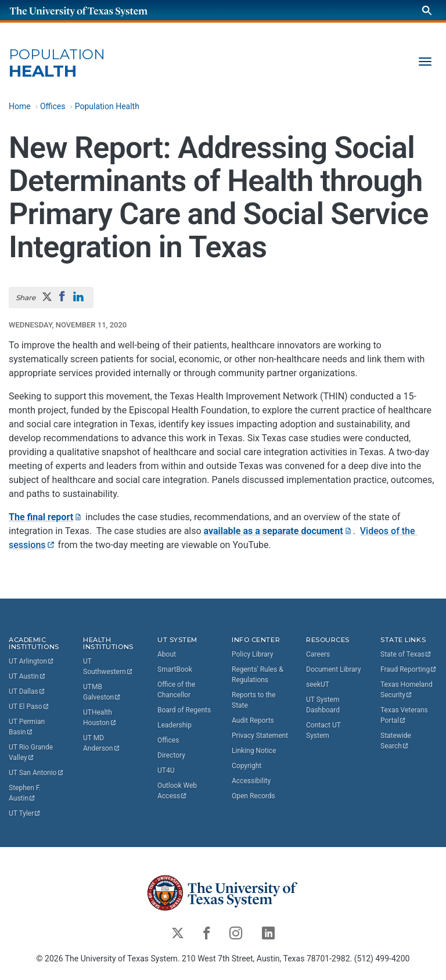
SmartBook (175, 669)
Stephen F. (26, 793)
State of (406, 654)
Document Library (333, 669)
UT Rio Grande (32, 752)
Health (57, 64)
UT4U (166, 770)
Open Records (253, 796)
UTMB (102, 692)
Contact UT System (323, 730)
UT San (36, 773)
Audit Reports (253, 720)
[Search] (427, 10)
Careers (318, 654)
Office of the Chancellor (176, 690)
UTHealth (100, 718)
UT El (29, 707)
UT (32, 661)
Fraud (409, 669)
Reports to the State (253, 700)
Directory (171, 755)
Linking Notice (254, 751)
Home (20, 106)
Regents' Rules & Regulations (258, 675)
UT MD (102, 743)
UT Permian (28, 727)
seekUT (318, 684)
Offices (53, 106)
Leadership (175, 725)
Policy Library (252, 654)
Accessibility (251, 781)
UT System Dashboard (323, 705)
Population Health (107, 106)
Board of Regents (184, 710)
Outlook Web (178, 791)
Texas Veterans (405, 715)
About (167, 654)
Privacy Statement (260, 736)
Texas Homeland (407, 690)
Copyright (247, 766)
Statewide (397, 741)
